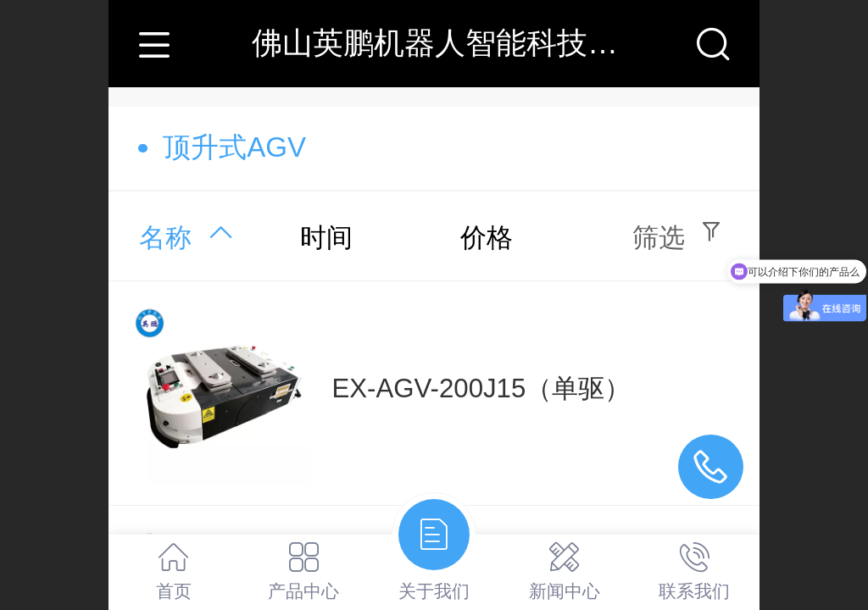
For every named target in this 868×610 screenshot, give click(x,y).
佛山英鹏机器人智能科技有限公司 (481, 43)
